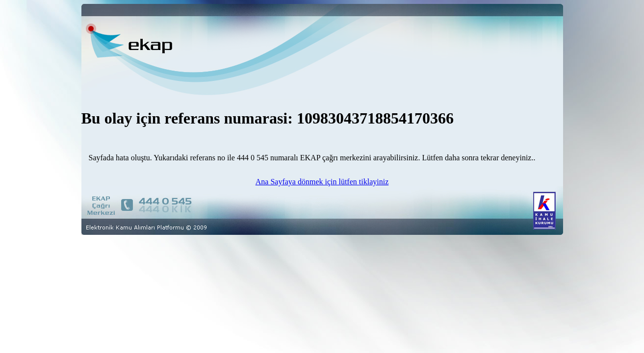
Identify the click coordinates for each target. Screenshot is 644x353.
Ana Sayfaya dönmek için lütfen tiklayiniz (322, 182)
